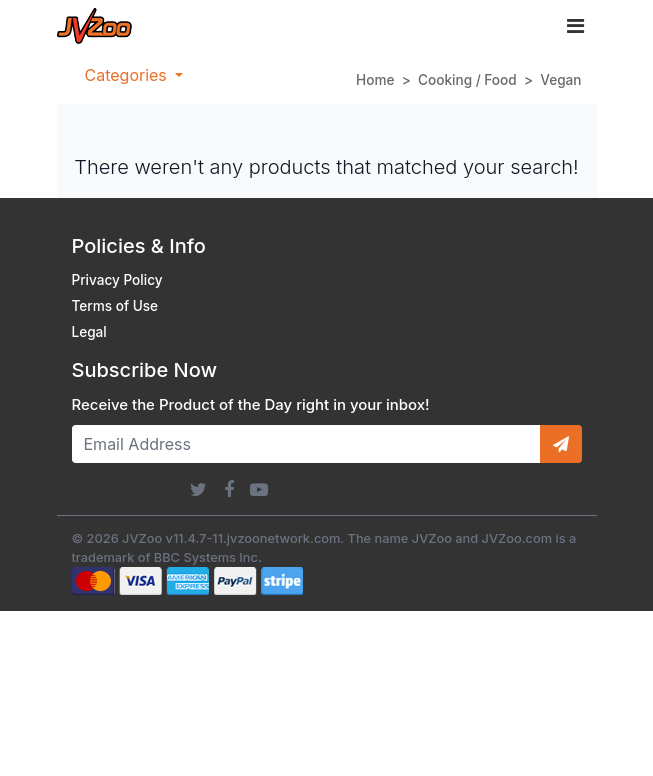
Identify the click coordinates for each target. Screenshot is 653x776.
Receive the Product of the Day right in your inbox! (251, 405)
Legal (89, 332)
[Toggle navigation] (575, 26)
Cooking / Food (467, 80)
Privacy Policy (117, 280)
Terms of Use (115, 306)
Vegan (560, 80)
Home (375, 80)
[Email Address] (306, 444)
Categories (128, 75)
